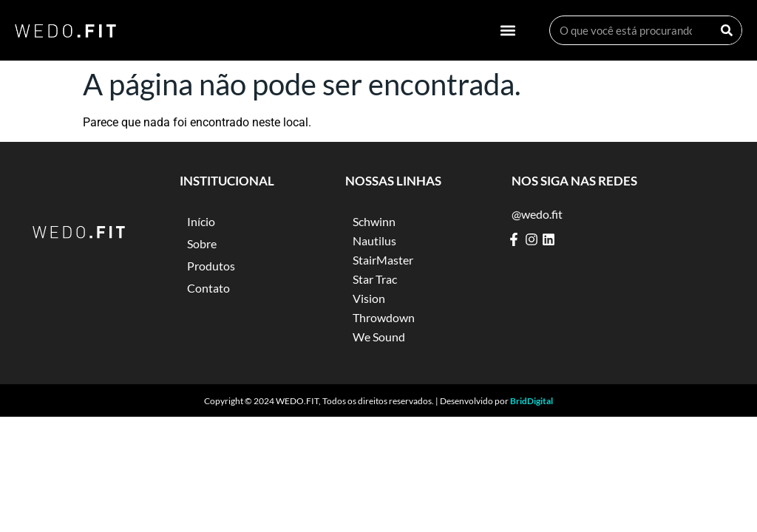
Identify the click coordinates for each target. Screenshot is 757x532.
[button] (508, 31)
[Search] (727, 30)
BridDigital (532, 401)
